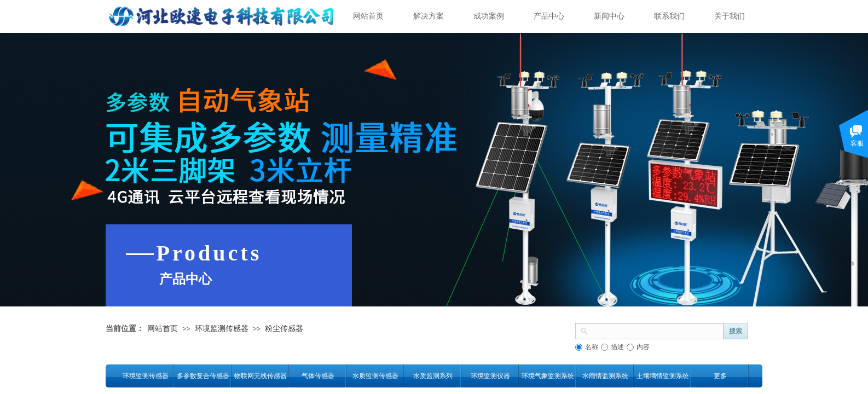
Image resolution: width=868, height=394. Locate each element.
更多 (720, 376)
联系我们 (669, 16)
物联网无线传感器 (260, 376)
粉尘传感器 (284, 328)
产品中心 (549, 16)
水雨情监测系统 (605, 376)
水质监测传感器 (375, 376)
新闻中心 (609, 16)
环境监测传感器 (222, 328)
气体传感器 (318, 376)
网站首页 (368, 16)
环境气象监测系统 (548, 376)
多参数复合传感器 (203, 376)
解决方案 (429, 16)
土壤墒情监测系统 (662, 376)
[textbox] (656, 330)
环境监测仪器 (490, 376)
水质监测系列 (433, 376)
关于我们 (730, 16)
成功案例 (489, 16)
